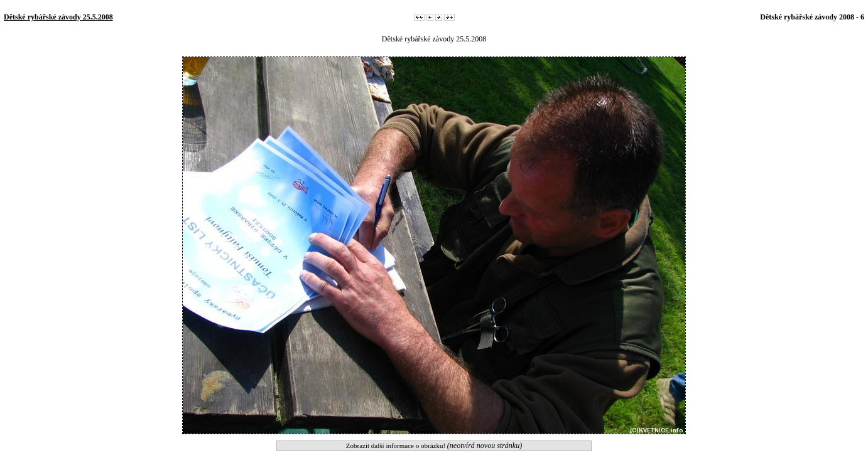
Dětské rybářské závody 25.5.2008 (58, 17)
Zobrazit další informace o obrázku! (434, 446)
